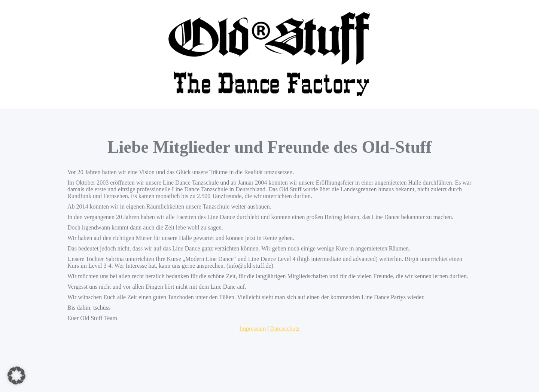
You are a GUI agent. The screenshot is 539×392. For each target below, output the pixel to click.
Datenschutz (285, 329)
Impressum (252, 329)
